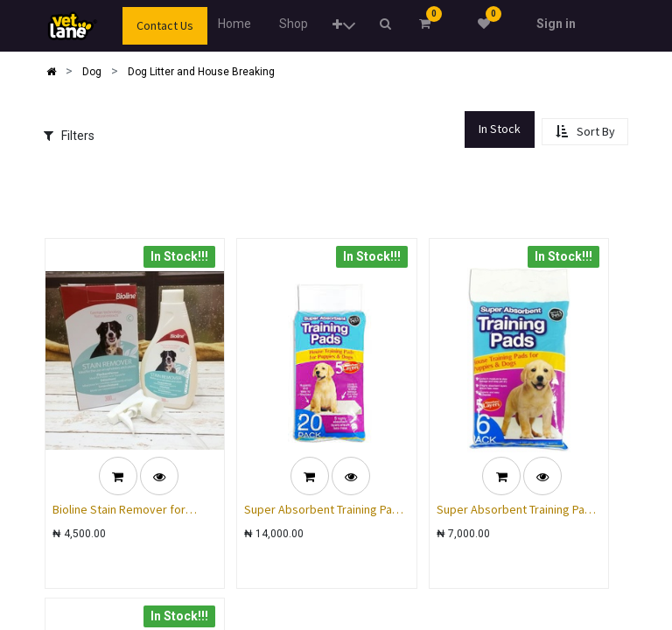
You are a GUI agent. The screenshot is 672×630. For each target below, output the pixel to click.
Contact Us (165, 25)
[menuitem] (234, 24)
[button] (343, 26)
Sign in (556, 24)
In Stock (500, 129)
